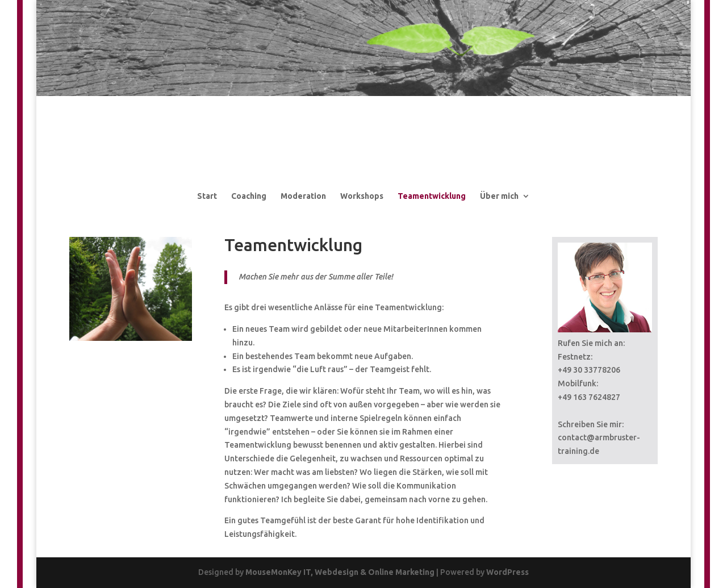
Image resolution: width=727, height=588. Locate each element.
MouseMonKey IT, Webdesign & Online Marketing (340, 572)
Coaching (249, 196)
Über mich (499, 196)
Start (207, 196)
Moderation (303, 196)
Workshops (362, 196)
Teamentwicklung (432, 196)
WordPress (507, 572)
